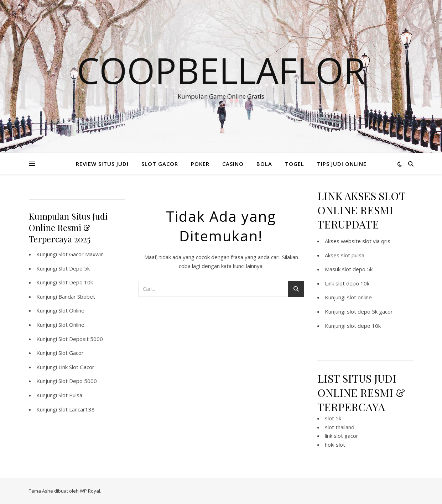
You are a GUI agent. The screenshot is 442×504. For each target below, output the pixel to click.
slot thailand (340, 427)
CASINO (233, 164)
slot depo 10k (352, 283)
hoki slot (335, 445)
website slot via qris (366, 241)
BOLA (264, 164)
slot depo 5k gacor (370, 311)
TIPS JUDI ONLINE (342, 164)
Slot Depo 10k (76, 282)
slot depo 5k (357, 269)
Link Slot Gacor (76, 367)
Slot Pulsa (70, 395)
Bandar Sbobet (77, 296)
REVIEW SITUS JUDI (102, 164)
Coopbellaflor (221, 70)
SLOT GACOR (160, 164)
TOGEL (295, 164)
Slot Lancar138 (77, 409)
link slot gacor (342, 436)
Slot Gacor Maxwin (81, 254)
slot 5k (333, 418)
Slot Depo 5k (74, 268)
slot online (359, 297)
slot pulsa (353, 255)
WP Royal (90, 491)
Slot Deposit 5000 (81, 339)
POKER (200, 164)
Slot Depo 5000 (78, 381)
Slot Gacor (71, 353)
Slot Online (71, 310)
